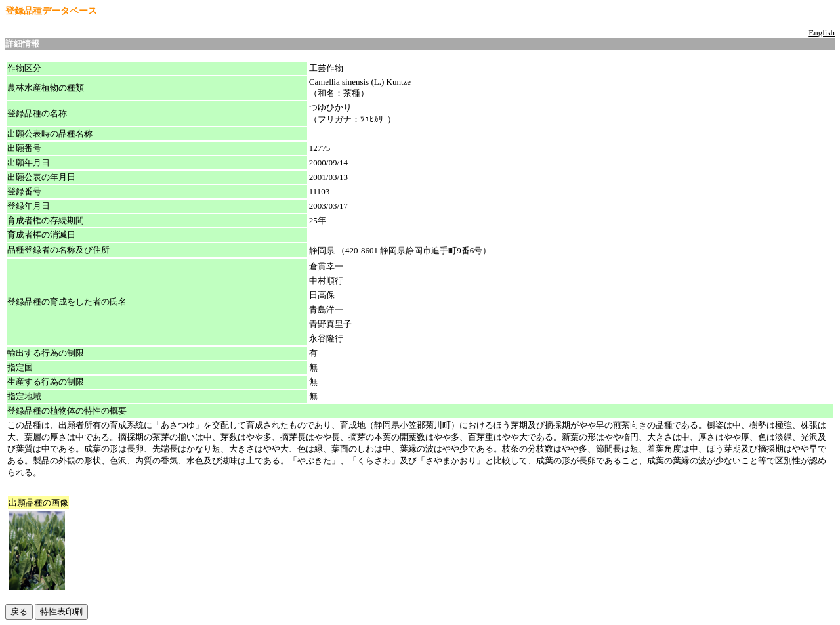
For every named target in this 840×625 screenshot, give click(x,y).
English (822, 32)
